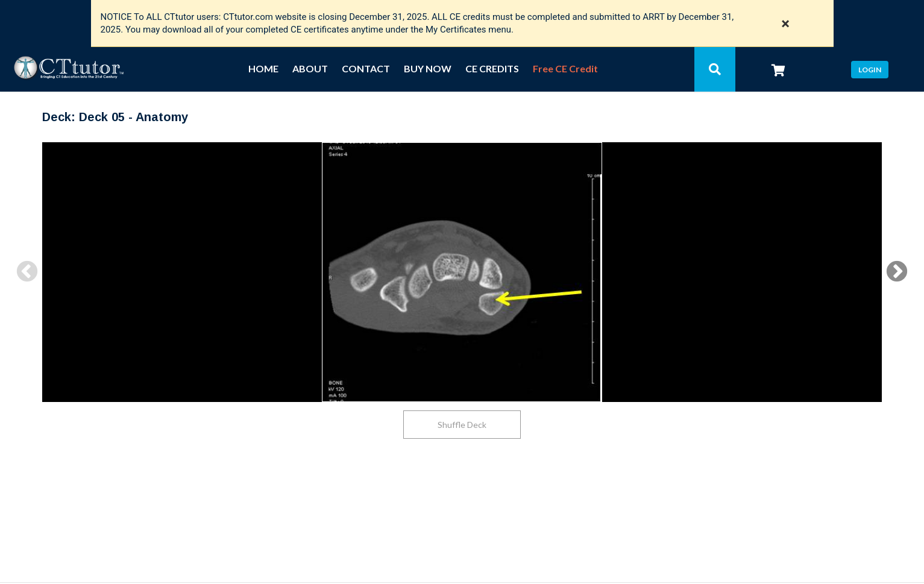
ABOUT (310, 69)
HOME (263, 69)
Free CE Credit (565, 69)
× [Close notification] (786, 24)
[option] (462, 272)
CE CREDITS (492, 69)
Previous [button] (27, 272)
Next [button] (897, 272)
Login (870, 70)
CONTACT (366, 69)
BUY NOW (428, 69)
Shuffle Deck (462, 425)
